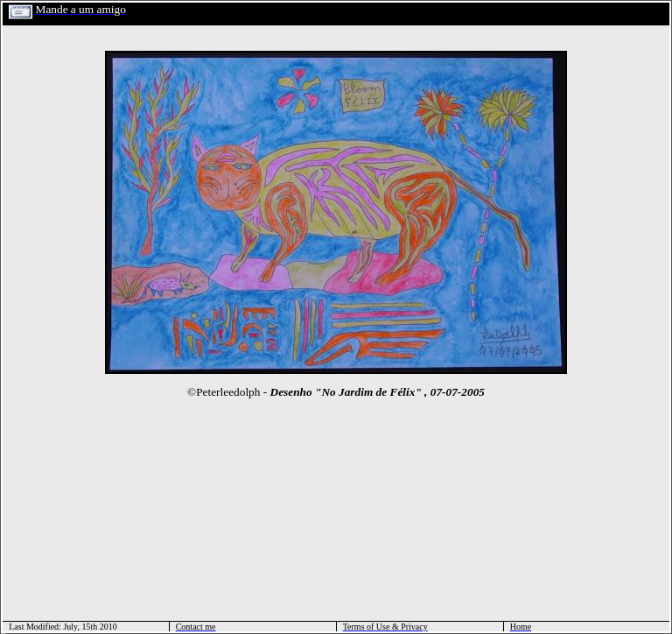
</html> (3, 632)
